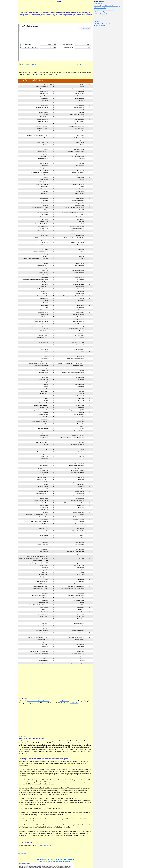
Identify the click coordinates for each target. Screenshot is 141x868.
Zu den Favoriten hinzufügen (28, 64)
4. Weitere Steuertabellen (101, 14)
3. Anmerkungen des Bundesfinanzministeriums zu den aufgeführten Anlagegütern (104, 10)
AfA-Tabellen (74, 703)
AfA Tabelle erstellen (85, 29)
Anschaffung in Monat (68, 44)
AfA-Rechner (64, 701)
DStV (68, 859)
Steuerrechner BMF (60, 859)
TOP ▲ (79, 64)
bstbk (72, 859)
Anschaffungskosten (27, 44)
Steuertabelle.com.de (45, 845)
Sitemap (96, 21)
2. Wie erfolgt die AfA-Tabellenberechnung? (107, 6)
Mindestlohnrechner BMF (45, 859)
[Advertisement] (55, 8)
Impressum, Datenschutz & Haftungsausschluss (58, 861)
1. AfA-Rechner (98, 4)
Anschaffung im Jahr (69, 48)
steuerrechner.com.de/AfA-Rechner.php (38, 701)
